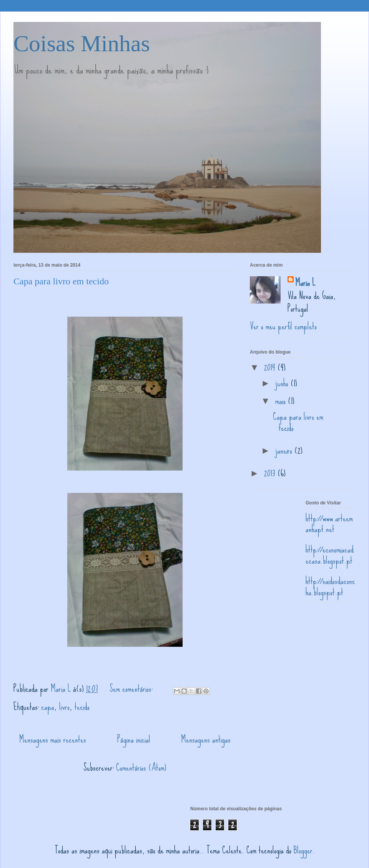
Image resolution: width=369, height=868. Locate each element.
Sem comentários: (132, 689)
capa (48, 707)
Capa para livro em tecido (61, 281)
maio (282, 401)
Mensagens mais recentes (53, 739)
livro (64, 707)
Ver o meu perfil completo (283, 326)
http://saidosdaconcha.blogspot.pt (330, 586)
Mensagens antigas (206, 739)
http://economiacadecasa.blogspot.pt (330, 555)
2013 (271, 473)
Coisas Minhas (82, 43)
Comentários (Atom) (141, 767)
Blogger (303, 850)
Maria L (305, 283)
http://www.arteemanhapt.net (329, 524)
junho (283, 383)
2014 (271, 367)
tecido (82, 707)
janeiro (285, 450)
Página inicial (134, 739)
